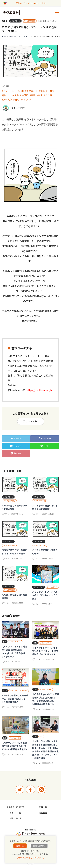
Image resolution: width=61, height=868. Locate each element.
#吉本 (21, 91)
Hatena (16, 446)
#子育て (50, 91)
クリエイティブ (25, 36)
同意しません (39, 846)
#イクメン (26, 100)
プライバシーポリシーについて (31, 858)
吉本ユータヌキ (19, 108)
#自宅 (16, 100)
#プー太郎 (7, 100)
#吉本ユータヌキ (10, 95)
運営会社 (43, 813)
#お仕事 (48, 95)
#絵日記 (24, 95)
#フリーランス (9, 91)
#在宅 (33, 95)
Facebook (45, 439)
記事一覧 (13, 36)
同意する (20, 846)
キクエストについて (15, 807)
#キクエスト (31, 91)
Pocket (16, 454)
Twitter (16, 439)
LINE (45, 446)
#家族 (42, 91)
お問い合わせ (15, 818)
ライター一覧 (15, 813)
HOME (4, 36)
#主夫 (40, 95)
